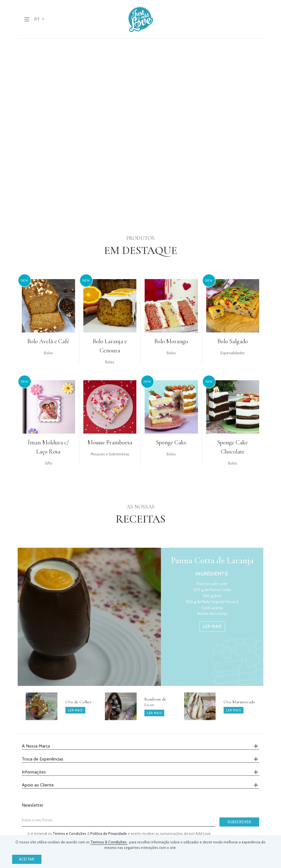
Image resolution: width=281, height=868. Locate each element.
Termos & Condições (109, 842)
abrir (63, 195)
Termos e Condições (70, 833)
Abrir (172, 104)
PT (38, 19)
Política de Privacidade (109, 833)
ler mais (212, 626)
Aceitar (27, 859)
